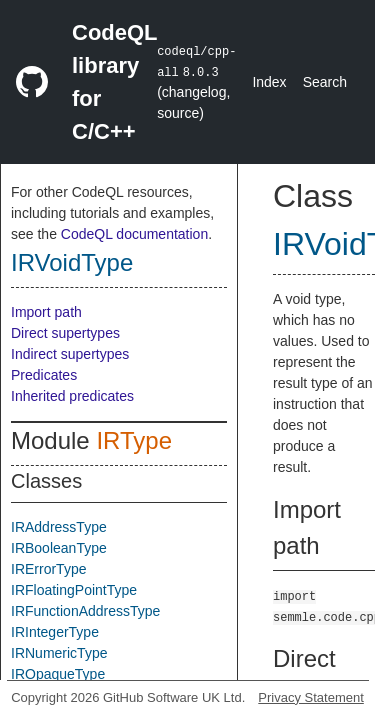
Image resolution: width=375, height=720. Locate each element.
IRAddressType (59, 527)
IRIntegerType (55, 632)
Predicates (44, 375)
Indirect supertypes (70, 354)
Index (269, 82)
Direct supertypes (65, 333)
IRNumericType (59, 653)
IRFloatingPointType (74, 590)
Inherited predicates (72, 396)
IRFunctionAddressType (85, 611)
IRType (134, 440)
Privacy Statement (311, 697)
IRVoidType (72, 262)
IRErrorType (48, 569)
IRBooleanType (59, 548)
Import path (46, 312)
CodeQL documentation (134, 234)
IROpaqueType (58, 674)
